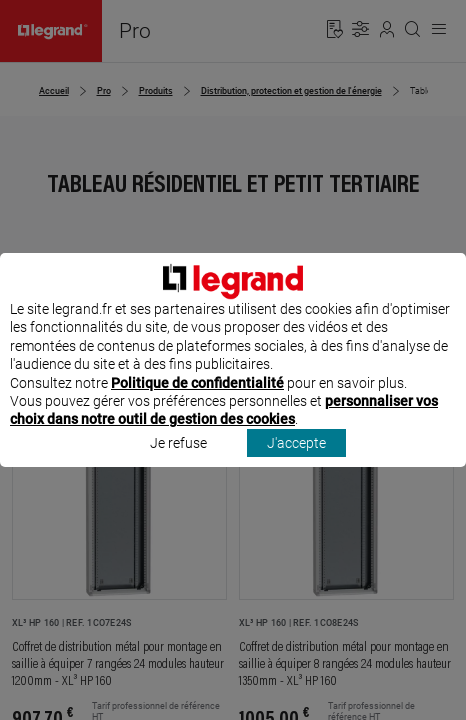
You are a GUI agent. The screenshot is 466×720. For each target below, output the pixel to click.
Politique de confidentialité (197, 401)
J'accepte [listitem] (296, 461)
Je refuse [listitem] (178, 461)
